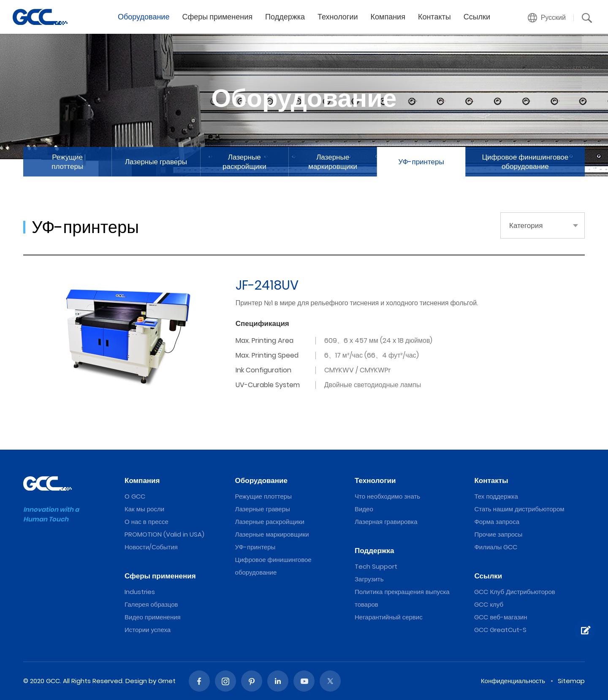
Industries (140, 592)
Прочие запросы (498, 534)
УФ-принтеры (421, 162)
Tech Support (376, 566)
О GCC (135, 496)
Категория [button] (526, 225)
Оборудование (144, 17)
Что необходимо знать (387, 496)
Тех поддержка (496, 496)
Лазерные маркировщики (333, 162)
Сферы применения (217, 17)
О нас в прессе (147, 522)
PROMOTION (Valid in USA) (164, 534)
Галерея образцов (151, 604)
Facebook (199, 681)
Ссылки (477, 17)
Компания (388, 17)
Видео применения (153, 617)
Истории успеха (148, 630)
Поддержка (285, 17)
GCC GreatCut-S (500, 630)
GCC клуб (489, 604)
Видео (364, 509)
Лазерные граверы (156, 162)
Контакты (434, 17)
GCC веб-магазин (501, 617)
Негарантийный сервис (389, 617)
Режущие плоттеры (67, 162)
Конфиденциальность (513, 681)
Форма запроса (497, 522)
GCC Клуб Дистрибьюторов (514, 592)
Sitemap (571, 681)
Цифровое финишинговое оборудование (525, 162)
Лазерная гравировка (386, 522)
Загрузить (369, 579)
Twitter (330, 681)
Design (136, 681)
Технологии (338, 17)
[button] (547, 18)
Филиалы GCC (496, 547)
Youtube (304, 681)
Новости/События (151, 547)
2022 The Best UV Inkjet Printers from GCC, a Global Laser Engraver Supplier (40, 17)
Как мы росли (144, 509)
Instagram (225, 681)
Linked (278, 681)
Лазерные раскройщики (244, 162)
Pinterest (252, 681)
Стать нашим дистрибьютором (519, 509)
